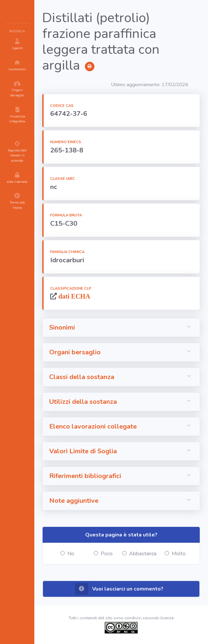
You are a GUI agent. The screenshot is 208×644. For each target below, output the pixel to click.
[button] (121, 328)
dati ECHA (73, 296)
